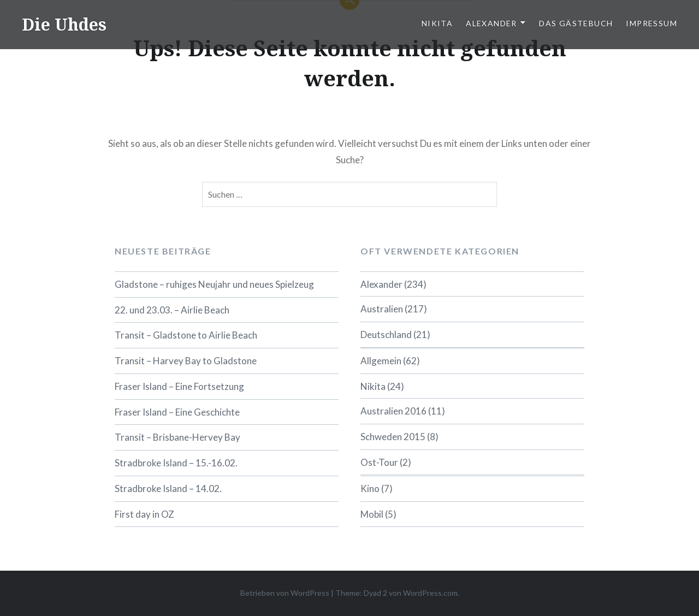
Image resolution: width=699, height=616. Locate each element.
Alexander (491, 23)
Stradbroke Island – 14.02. (168, 488)
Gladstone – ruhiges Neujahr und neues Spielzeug (214, 284)
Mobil (372, 514)
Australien (382, 309)
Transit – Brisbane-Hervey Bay (177, 437)
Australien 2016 (393, 411)
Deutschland (386, 334)
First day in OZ (144, 514)
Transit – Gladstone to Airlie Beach (186, 335)
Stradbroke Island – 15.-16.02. (176, 463)
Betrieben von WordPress (285, 593)
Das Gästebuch (576, 23)
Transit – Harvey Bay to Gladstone (186, 361)
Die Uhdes (64, 24)
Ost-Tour (379, 462)
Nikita (437, 23)
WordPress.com (430, 593)
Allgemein (381, 361)
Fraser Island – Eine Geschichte (177, 412)
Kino (370, 488)
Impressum (651, 23)
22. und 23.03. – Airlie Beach (172, 310)
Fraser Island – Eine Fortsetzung (179, 386)
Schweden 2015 (393, 437)
